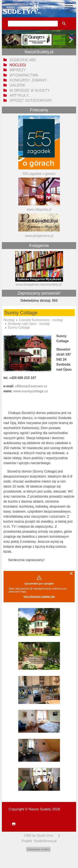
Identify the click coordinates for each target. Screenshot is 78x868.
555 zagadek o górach (39, 174)
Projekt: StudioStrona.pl (39, 841)
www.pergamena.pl (39, 236)
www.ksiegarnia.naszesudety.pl (39, 284)
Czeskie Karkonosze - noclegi (41, 320)
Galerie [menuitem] (17, 85)
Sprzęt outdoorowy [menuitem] (31, 100)
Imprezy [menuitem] (18, 70)
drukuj (12, 824)
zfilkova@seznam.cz (31, 386)
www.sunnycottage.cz (31, 391)
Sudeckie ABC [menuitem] (23, 60)
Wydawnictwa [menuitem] (24, 75)
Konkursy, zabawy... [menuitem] (30, 80)
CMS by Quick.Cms (39, 836)
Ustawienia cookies (38, 849)
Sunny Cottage (19, 327)
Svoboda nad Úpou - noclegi (29, 324)
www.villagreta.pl (39, 209)
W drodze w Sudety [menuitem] (30, 90)
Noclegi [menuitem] (18, 65)
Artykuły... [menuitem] (20, 95)
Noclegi (9, 320)
